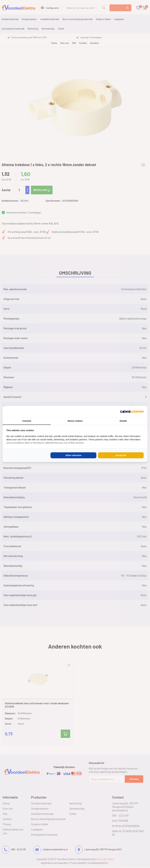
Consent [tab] (27, 421)
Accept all (121, 455)
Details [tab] (123, 421)
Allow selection (74, 455)
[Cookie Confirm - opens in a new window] (132, 412)
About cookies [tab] (75, 421)
